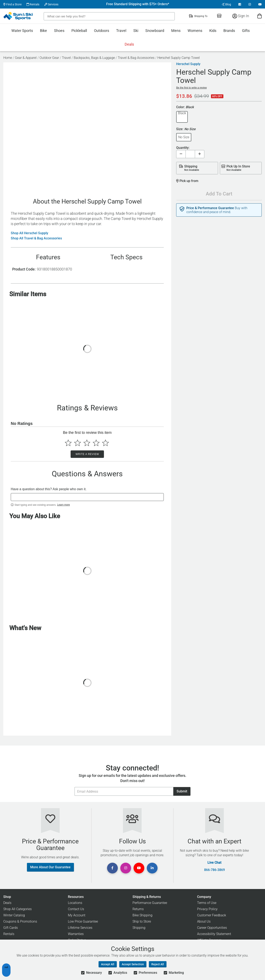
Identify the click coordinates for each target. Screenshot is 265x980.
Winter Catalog (14, 915)
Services (51, 4)
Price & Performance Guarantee (210, 208)
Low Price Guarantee (83, 921)
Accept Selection (133, 964)
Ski (136, 31)
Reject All (158, 964)
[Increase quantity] (200, 154)
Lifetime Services (80, 928)
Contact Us (76, 909)
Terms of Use (207, 903)
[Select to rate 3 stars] (87, 443)
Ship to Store (142, 921)
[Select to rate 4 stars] (96, 443)
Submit (182, 791)
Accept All (108, 964)
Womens (195, 31)
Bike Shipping (142, 915)
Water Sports (22, 31)
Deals (129, 44)
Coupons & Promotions (20, 921)
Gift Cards (11, 928)
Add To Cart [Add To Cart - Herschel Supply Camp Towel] (219, 194)
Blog (226, 4)
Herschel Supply (188, 64)
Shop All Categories (17, 909)
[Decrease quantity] (181, 154)
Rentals (33, 4)
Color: (185, 107)
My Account (77, 915)
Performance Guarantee (150, 903)
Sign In (241, 16)
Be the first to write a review (191, 88)
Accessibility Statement (214, 934)
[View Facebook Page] (240, 4)
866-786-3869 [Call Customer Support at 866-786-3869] (214, 870)
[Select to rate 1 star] (68, 443)
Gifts (246, 31)
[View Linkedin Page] (152, 868)
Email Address (74, 787)
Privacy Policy (207, 909)
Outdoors (102, 31)
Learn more (63, 505)
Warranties (76, 934)
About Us (204, 921)
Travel (121, 31)
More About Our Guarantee (50, 867)
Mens (176, 31)
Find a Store (12, 4)
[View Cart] (260, 16)
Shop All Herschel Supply (30, 233)
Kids (213, 31)
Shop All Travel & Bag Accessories (36, 238)
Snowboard (155, 31)
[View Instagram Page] (250, 4)
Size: (186, 129)
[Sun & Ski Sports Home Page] (18, 16)
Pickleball (79, 31)
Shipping (139, 928)
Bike (43, 31)
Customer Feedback (212, 915)
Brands (229, 31)
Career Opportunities (212, 928)
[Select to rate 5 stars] (105, 443)
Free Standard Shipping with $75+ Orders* (138, 4)
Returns (138, 909)
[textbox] (87, 497)
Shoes (59, 31)
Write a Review (87, 454)
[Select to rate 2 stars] (78, 443)
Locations (75, 903)
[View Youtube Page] (260, 4)
